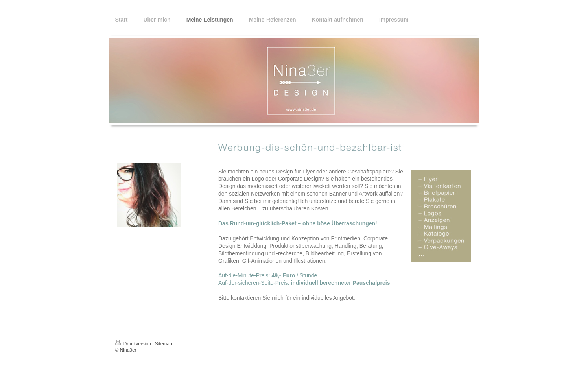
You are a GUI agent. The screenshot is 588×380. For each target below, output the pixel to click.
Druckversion (134, 344)
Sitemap (164, 344)
